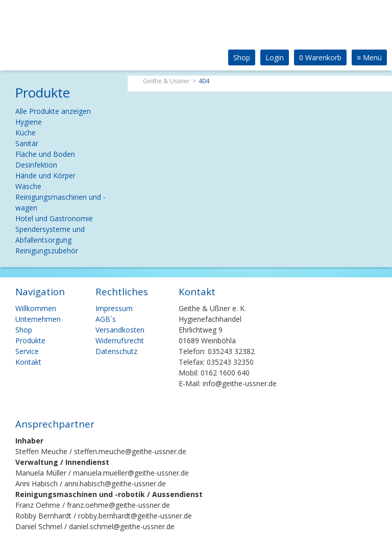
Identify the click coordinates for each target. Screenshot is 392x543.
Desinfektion (36, 165)
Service (27, 351)
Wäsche (28, 186)
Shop (242, 57)
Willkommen (36, 308)
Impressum (114, 308)
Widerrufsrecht (120, 340)
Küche (26, 133)
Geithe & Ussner (166, 81)
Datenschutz (116, 351)
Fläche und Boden (45, 154)
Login (275, 57)
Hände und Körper (45, 175)
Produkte (30, 340)
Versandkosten (120, 330)
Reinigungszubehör (47, 251)
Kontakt (28, 362)
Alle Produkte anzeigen (53, 111)
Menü (369, 57)
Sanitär (27, 143)
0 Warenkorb (320, 57)
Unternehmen (38, 319)
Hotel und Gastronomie (54, 218)
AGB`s (106, 319)
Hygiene (29, 122)
